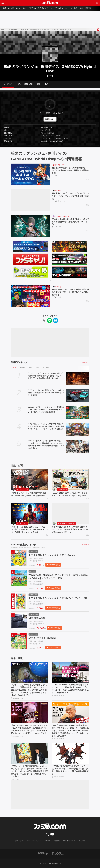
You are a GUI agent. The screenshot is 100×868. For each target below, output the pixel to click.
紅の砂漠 (58, 191)
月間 (37, 368)
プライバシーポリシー (34, 841)
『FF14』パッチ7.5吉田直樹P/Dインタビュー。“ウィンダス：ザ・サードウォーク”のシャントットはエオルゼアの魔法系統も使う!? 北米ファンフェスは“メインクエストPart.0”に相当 (30, 771)
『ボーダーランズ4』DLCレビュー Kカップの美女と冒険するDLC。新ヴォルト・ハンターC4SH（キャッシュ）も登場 (30, 530)
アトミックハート (22, 489)
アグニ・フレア (57, 297)
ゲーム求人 (59, 8)
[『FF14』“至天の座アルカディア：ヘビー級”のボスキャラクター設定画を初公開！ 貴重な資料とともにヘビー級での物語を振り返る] (70, 753)
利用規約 (48, 841)
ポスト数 (46, 368)
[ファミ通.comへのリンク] (50, 3)
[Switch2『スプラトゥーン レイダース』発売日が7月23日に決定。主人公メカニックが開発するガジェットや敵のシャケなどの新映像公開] (77, 413)
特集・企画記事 (85, 8)
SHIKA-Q (58, 287)
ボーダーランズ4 (22, 523)
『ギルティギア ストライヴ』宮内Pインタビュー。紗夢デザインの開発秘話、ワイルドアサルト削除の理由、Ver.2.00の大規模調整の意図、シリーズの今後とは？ (46, 444)
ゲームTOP (8, 84)
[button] (50, 144)
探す (53, 119)
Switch (19, 8)
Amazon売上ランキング (24, 545)
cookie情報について (69, 841)
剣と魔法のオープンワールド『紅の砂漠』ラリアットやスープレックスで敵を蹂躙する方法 (70, 196)
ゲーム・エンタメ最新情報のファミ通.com (14, 30)
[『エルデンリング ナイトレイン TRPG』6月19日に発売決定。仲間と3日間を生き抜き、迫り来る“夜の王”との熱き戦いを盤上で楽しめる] (77, 379)
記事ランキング (19, 362)
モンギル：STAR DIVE (62, 216)
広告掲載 (82, 841)
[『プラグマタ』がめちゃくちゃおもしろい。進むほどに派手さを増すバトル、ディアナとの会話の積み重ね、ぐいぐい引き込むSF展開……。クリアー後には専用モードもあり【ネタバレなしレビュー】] (30, 672)
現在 (15, 368)
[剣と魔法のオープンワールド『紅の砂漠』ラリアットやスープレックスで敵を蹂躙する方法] (31, 200)
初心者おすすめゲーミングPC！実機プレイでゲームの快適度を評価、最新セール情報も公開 (70, 170)
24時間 (22, 368)
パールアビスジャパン (59, 201)
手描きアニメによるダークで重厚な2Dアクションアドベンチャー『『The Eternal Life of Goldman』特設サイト (70, 530)
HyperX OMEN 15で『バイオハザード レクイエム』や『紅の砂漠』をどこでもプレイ (70, 494)
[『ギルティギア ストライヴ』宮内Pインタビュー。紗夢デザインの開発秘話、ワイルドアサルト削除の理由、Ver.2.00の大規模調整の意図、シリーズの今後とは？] (77, 446)
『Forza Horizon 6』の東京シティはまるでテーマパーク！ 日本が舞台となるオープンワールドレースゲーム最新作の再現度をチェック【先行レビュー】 (70, 689)
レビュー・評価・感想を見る (49, 113)
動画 (76, 8)
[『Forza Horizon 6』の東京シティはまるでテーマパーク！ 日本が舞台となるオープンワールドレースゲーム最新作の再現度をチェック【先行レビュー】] (70, 672)
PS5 (25, 8)
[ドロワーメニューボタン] (3, 3)
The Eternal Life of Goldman (66, 523)
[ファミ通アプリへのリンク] (43, 853)
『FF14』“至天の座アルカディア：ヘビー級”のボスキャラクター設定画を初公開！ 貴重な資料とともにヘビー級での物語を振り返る (70, 770)
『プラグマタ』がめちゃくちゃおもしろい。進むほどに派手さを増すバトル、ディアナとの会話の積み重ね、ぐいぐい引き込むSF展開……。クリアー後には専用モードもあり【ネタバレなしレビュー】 (30, 690)
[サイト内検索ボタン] (97, 3)
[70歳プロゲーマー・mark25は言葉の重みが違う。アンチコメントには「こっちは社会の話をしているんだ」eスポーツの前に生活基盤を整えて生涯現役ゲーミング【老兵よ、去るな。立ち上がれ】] (70, 713)
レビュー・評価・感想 (24, 84)
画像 (39, 84)
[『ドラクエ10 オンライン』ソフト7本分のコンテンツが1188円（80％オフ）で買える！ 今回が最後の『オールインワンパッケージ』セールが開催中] (77, 429)
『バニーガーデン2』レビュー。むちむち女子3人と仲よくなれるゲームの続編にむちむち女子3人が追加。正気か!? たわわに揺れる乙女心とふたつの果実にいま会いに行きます (30, 729)
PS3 (50, 76)
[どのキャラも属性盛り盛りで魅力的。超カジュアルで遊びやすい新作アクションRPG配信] (31, 226)
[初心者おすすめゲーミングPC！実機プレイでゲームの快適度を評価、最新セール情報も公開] (31, 175)
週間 (30, 368)
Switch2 (11, 8)
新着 (4, 8)
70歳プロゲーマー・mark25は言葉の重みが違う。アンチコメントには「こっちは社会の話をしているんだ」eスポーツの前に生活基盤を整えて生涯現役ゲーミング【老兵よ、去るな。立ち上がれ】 (70, 731)
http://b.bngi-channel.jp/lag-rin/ (52, 141)
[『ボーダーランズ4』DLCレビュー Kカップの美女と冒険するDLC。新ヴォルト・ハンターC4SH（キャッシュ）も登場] (30, 513)
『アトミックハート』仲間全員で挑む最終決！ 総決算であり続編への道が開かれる (29, 494)
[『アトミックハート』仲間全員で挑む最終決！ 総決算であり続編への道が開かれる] (30, 479)
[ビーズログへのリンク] (58, 853)
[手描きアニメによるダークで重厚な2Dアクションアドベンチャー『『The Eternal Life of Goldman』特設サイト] (70, 513)
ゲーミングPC (60, 165)
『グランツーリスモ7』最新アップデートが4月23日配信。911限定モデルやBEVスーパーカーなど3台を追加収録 (46, 393)
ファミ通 (55, 175)
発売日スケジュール (45, 8)
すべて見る (85, 362)
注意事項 (57, 841)
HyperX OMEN (62, 489)
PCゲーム (32, 8)
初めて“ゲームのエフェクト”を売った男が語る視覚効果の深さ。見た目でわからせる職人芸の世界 (70, 292)
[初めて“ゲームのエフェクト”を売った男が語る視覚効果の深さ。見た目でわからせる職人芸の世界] (31, 296)
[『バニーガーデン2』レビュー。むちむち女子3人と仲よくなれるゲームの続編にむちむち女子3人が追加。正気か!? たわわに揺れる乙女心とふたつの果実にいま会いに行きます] (30, 713)
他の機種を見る (49, 133)
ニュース (69, 8)
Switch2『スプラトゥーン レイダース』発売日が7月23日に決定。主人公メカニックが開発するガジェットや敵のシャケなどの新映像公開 (46, 410)
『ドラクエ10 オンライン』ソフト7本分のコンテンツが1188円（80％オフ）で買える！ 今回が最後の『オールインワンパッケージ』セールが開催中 (46, 426)
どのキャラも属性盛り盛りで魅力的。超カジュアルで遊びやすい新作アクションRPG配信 (70, 222)
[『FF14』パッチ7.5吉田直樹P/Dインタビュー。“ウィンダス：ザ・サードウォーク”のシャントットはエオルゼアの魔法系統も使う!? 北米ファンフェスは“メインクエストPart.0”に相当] (30, 753)
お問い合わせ (19, 841)
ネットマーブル (57, 227)
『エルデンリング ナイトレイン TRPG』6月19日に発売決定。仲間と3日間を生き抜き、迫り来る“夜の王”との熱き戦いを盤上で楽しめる (45, 376)
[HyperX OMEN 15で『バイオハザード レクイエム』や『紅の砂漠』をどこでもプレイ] (70, 479)
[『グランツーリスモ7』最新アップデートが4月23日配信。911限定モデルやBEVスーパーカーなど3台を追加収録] (77, 396)
